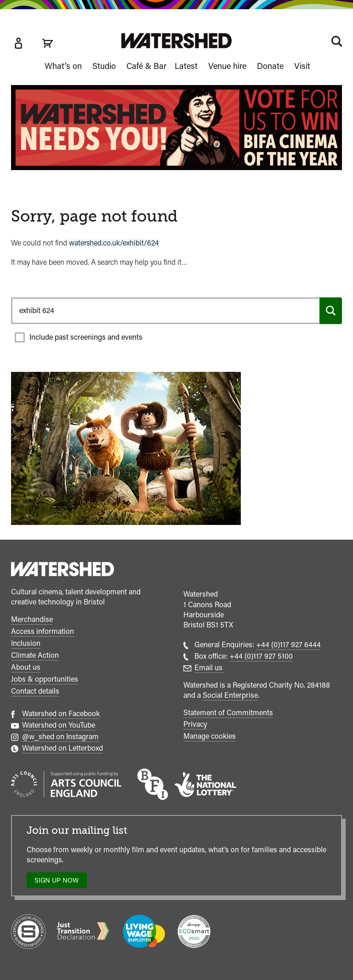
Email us (209, 668)
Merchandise (32, 619)
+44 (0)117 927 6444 (288, 645)
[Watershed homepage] (63, 570)
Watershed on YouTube (59, 725)
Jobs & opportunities (45, 679)
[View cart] (48, 43)
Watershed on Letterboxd (63, 748)
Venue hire (227, 66)
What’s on (63, 66)
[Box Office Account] (18, 43)
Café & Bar (146, 66)
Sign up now (59, 882)
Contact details (35, 691)
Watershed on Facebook (61, 714)
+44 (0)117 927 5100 (261, 656)
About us (26, 667)
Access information (43, 631)
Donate (270, 66)
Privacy (195, 724)
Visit (302, 66)
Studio (104, 66)
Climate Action (35, 655)
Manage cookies (210, 736)
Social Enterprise (230, 695)
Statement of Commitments (228, 713)
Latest (186, 66)
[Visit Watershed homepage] (176, 41)
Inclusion (26, 643)
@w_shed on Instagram (60, 737)
